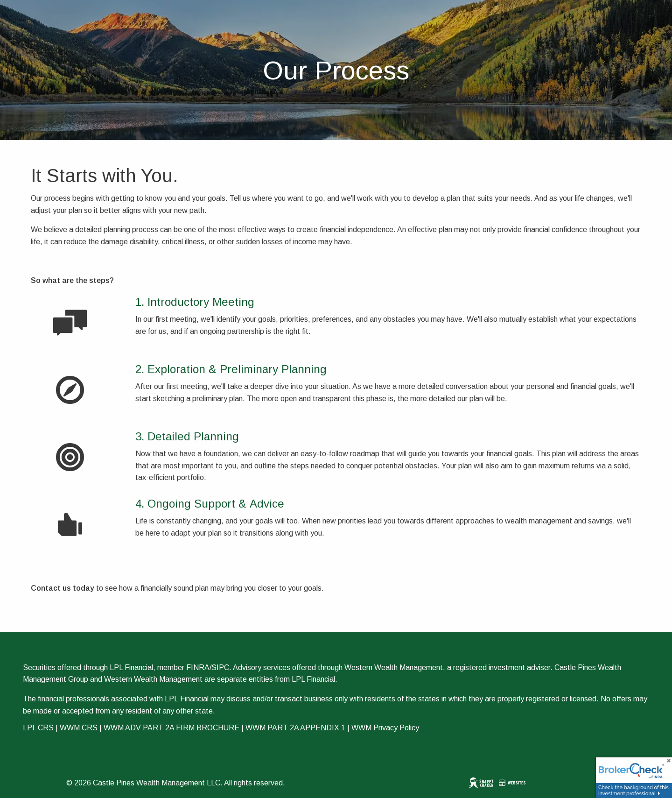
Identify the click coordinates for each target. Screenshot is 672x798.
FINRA (198, 667)
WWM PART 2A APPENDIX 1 (295, 728)
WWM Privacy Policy (385, 728)
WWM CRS (79, 728)
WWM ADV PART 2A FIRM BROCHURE (171, 728)
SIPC (220, 667)
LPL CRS (38, 728)
